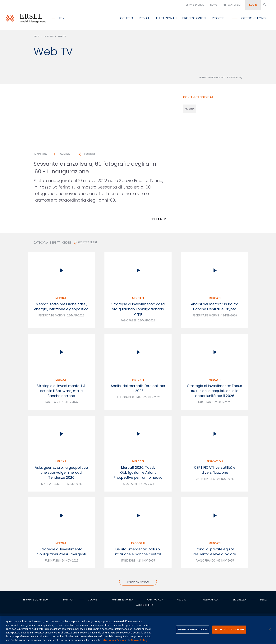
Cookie (93, 600)
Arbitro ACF (155, 600)
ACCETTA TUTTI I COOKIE (229, 630)
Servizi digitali (195, 5)
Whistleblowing (122, 600)
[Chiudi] (270, 629)
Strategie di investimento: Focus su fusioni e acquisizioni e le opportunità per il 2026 (215, 392)
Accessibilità (145, 606)
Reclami (182, 600)
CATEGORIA (41, 243)
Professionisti (194, 18)
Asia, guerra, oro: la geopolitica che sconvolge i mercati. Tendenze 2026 (61, 473)
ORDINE (67, 243)
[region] (138, 630)
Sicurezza (239, 600)
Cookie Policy (139, 640)
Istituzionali (166, 18)
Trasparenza (210, 600)
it (61, 18)
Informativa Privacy (114, 640)
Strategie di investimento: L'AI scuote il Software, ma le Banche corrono (61, 392)
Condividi (86, 155)
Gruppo (127, 18)
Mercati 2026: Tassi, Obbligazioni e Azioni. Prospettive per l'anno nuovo (138, 473)
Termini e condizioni (36, 600)
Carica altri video (138, 583)
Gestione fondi (254, 18)
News (214, 5)
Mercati (61, 299)
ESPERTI (55, 243)
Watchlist (232, 5)
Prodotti (138, 544)
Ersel (37, 37)
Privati (145, 18)
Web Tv (62, 37)
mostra (190, 109)
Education (215, 462)
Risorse (218, 18)
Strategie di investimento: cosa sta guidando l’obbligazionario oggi (138, 310)
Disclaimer (158, 220)
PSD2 (263, 600)
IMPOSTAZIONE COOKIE (192, 630)
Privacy (68, 600)
